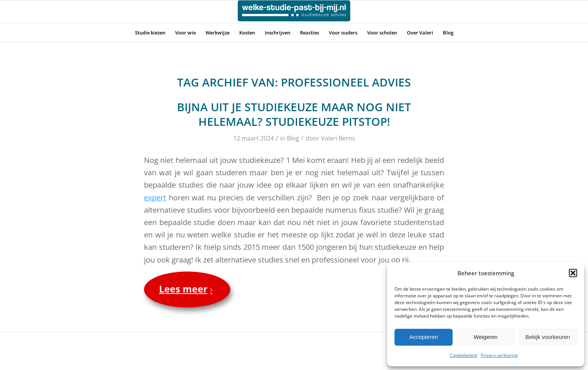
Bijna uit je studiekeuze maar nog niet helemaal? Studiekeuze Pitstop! (294, 114)
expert (155, 198)
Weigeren (486, 337)
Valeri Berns (338, 138)
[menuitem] (150, 33)
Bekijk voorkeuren (548, 337)
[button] (573, 273)
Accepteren (424, 337)
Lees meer (187, 289)
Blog (293, 138)
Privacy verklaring (499, 355)
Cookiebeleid (463, 355)
